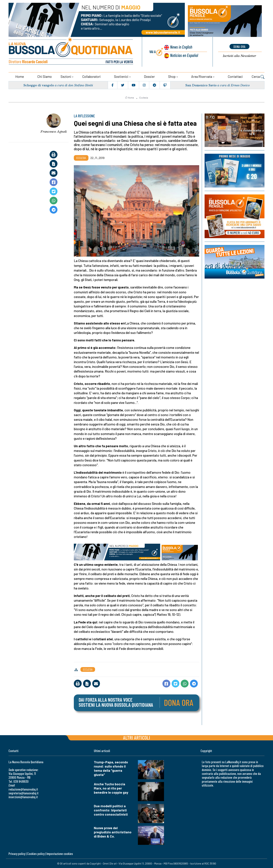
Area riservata (202, 76)
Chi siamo (44, 76)
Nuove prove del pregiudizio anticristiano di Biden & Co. (113, 832)
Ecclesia (144, 97)
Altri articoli (137, 737)
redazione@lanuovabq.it (23, 789)
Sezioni (66, 76)
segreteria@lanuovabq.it (24, 793)
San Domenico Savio (200, 85)
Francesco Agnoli (54, 131)
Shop (172, 76)
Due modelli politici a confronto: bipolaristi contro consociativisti (111, 810)
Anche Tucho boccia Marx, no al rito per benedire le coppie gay (111, 788)
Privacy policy (17, 853)
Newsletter (239, 56)
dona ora (239, 46)
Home (20, 76)
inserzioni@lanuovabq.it (23, 797)
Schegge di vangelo (39, 85)
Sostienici (121, 76)
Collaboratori (91, 76)
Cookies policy (36, 853)
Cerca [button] (258, 77)
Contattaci (235, 76)
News (181, 47)
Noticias (184, 55)
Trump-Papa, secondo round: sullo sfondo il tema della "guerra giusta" (111, 768)
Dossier (149, 76)
